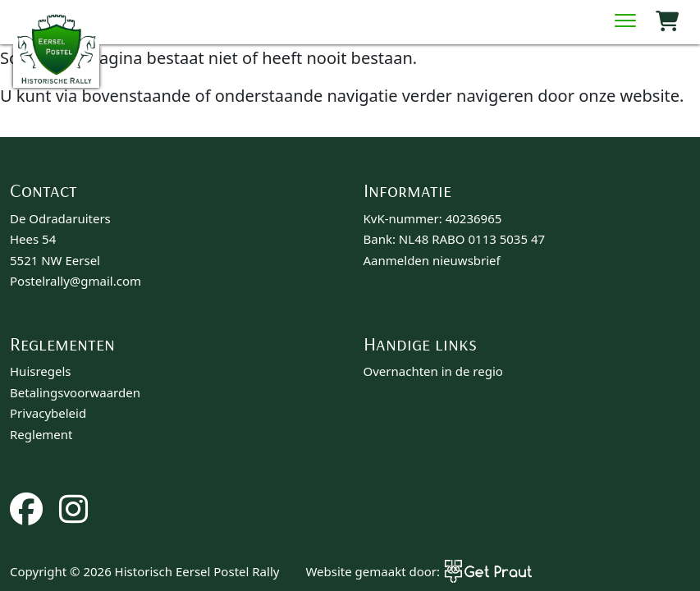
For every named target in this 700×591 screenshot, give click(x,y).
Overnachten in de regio (433, 371)
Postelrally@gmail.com (75, 281)
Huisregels (41, 371)
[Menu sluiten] (625, 22)
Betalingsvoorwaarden (75, 392)
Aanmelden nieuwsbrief (432, 260)
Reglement (41, 434)
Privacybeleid (48, 413)
